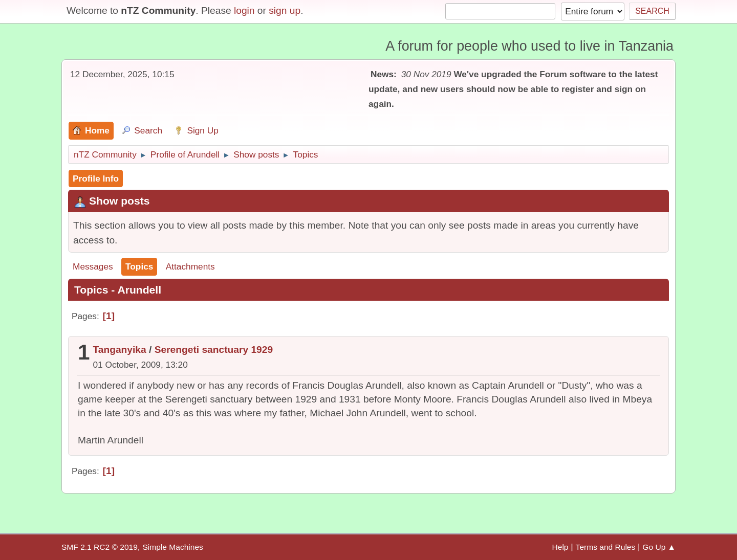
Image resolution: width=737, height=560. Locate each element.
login (244, 10)
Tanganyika (120, 350)
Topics (139, 266)
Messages (93, 266)
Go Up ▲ (659, 547)
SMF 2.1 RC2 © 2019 (100, 547)
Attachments (190, 266)
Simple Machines (172, 547)
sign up (285, 10)
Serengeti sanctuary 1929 (214, 350)
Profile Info (96, 178)
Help (560, 547)
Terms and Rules (606, 547)
